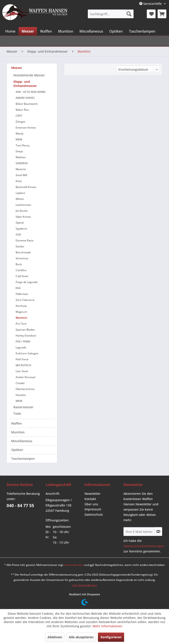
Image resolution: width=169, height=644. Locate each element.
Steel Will (21, 175)
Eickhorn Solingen (27, 353)
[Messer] (28, 31)
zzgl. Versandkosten (85, 585)
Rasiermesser (23, 407)
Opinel (20, 223)
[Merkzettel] (151, 14)
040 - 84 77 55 (20, 506)
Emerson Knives (26, 128)
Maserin (21, 169)
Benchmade (23, 252)
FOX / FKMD (23, 341)
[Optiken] (116, 31)
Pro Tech (21, 324)
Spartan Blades (25, 330)
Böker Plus (22, 110)
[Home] (10, 31)
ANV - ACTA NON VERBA (31, 92)
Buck (19, 264)
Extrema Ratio (25, 240)
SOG (18, 235)
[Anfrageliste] (162, 14)
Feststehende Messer (29, 75)
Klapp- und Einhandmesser (25, 84)
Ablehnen (55, 637)
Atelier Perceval (25, 377)
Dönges (20, 122)
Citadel (20, 383)
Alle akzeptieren (81, 637)
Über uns (91, 504)
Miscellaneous (22, 441)
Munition (18, 432)
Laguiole (21, 347)
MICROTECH (23, 365)
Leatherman (23, 205)
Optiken (17, 450)
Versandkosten (74, 565)
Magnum (21, 312)
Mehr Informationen (107, 626)
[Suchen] (129, 14)
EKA (18, 288)
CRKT (19, 116)
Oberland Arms (25, 389)
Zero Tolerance (25, 300)
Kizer (19, 181)
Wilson (20, 199)
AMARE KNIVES (25, 98)
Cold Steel (22, 276)
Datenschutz (94, 514)
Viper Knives (23, 217)
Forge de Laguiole (27, 282)
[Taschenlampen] (142, 31)
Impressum (93, 509)
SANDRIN (22, 163)
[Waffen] (46, 31)
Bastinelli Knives (26, 187)
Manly (19, 133)
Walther (21, 157)
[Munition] (66, 31)
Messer (17, 68)
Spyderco (21, 229)
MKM (19, 139)
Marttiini (21, 318)
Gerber (20, 246)
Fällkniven (22, 294)
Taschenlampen (23, 459)
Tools (17, 413)
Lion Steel (22, 371)
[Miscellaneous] (91, 31)
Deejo (19, 151)
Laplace (20, 193)
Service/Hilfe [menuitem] (151, 4)
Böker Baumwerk (27, 104)
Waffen (17, 423)
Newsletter (93, 494)
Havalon (21, 395)
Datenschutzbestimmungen (144, 546)
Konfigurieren (111, 637)
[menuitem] (111, 14)
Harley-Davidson (26, 336)
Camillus (21, 270)
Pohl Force (22, 359)
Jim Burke (22, 211)
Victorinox (22, 258)
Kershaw (21, 306)
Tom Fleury (23, 145)
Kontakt (90, 499)
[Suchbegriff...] (111, 14)
